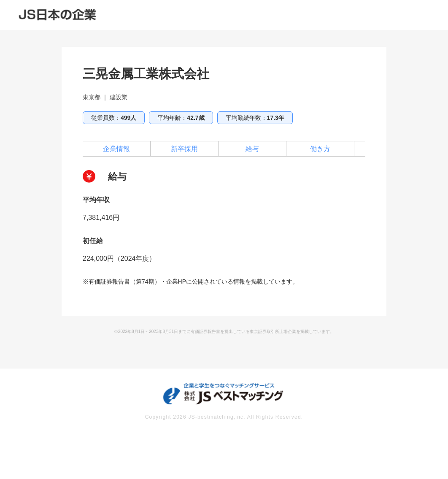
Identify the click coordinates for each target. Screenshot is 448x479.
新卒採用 (184, 149)
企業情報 (116, 149)
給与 (252, 149)
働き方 (320, 149)
